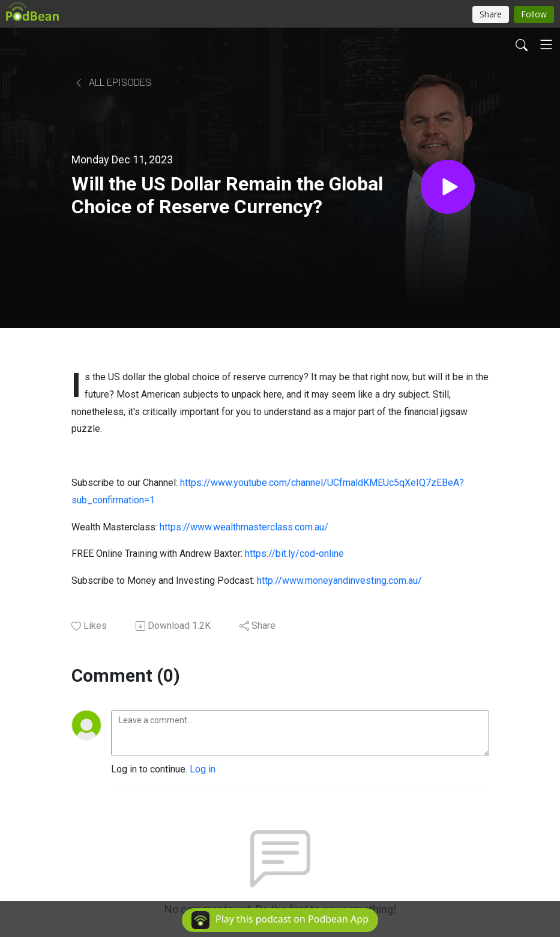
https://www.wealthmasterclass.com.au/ (244, 527)
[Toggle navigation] (546, 44)
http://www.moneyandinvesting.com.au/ (339, 581)
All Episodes (113, 83)
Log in (203, 769)
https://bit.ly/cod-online (294, 553)
